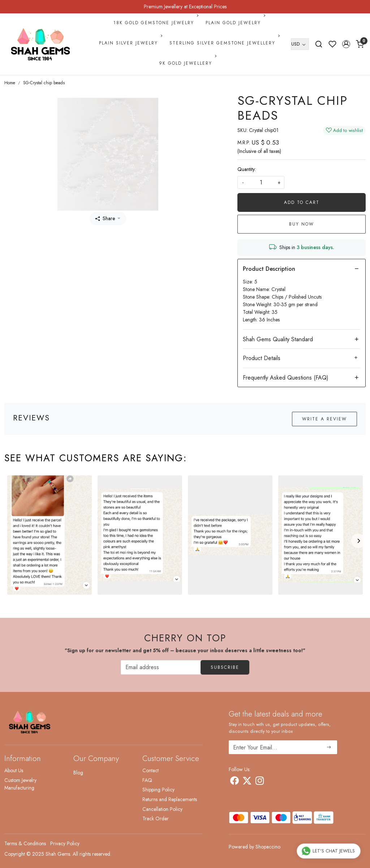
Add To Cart (302, 202)
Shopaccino (268, 847)
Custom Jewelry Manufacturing (20, 784)
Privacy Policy (65, 843)
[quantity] (261, 182)
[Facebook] (234, 782)
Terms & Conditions (25, 843)
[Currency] (300, 44)
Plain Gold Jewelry (235, 23)
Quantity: (247, 169)
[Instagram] (260, 782)
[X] (247, 782)
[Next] (358, 541)
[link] (319, 44)
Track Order (156, 818)
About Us (14, 770)
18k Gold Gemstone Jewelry (155, 23)
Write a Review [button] (324, 419)
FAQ (147, 780)
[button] (346, 44)
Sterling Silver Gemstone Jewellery (224, 43)
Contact (150, 770)
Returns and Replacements (170, 799)
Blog (78, 773)
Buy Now (302, 224)
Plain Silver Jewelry (130, 43)
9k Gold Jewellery (187, 63)
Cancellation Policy (162, 809)
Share (105, 218)
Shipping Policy (158, 790)
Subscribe (225, 667)
